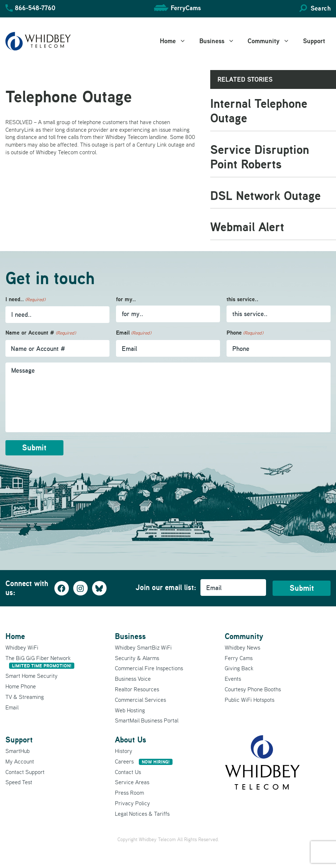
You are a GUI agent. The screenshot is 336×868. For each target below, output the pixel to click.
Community (273, 41)
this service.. (242, 299)
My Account (20, 761)
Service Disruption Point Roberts (260, 157)
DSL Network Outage (266, 195)
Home (177, 41)
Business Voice (133, 678)
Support (314, 41)
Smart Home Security (32, 675)
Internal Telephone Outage (259, 111)
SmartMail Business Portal (147, 720)
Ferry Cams (239, 657)
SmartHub (18, 750)
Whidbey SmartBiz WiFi (143, 647)
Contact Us (128, 771)
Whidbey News (242, 647)
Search (321, 8)
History (124, 750)
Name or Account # (41, 333)
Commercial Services (140, 699)
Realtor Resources (137, 689)
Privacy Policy (132, 803)
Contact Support (25, 771)
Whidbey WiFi (22, 647)
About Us (130, 739)
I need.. (25, 300)
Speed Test (19, 782)
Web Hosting (130, 709)
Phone (245, 333)
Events (233, 678)
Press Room (129, 792)
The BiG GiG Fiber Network (40, 661)
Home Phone (21, 686)
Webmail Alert (247, 227)
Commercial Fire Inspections (149, 668)
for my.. (126, 299)
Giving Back (239, 668)
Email (134, 333)
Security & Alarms (137, 657)
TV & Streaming (25, 696)
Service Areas (132, 782)
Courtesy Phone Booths (253, 689)
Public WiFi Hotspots (250, 699)
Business (221, 41)
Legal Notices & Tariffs (142, 813)
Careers (144, 761)
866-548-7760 (35, 8)
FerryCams (186, 8)
